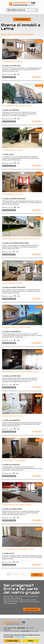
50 (23, 574)
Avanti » (37, 575)
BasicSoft (21, 628)
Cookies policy (12, 641)
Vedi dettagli (19, 637)
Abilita (30, 641)
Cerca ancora (22, 19)
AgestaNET (25, 631)
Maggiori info (32, 609)
